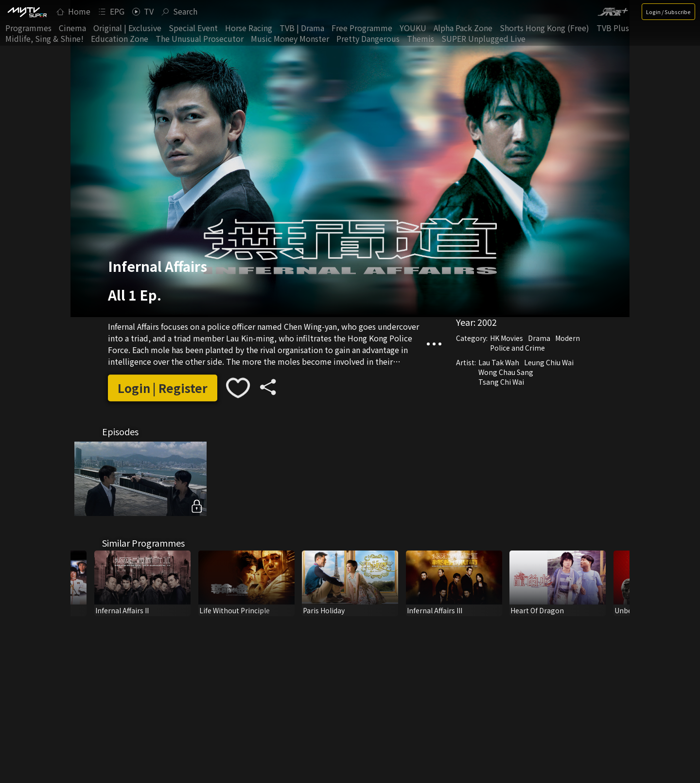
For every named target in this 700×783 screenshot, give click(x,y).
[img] (27, 12)
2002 (487, 322)
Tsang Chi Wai (501, 382)
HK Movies (507, 338)
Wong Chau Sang (506, 372)
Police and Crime (517, 348)
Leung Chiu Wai (549, 362)
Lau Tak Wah (499, 362)
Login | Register (163, 388)
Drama (539, 338)
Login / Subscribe (668, 12)
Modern (568, 338)
